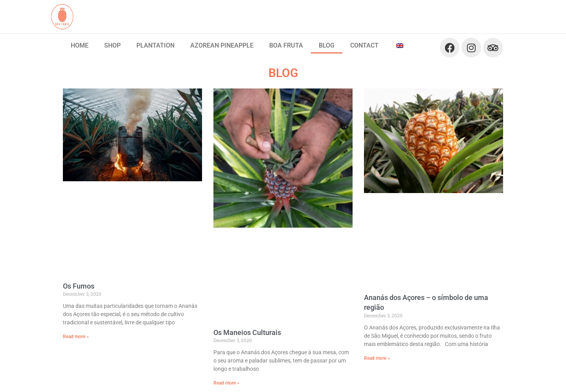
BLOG (327, 45)
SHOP (112, 45)
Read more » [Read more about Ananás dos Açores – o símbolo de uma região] (377, 358)
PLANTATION (155, 45)
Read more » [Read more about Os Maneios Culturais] (226, 383)
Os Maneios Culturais (247, 332)
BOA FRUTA (286, 45)
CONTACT (364, 45)
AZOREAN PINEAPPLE (222, 45)
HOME (80, 45)
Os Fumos (79, 286)
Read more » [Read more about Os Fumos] (76, 337)
